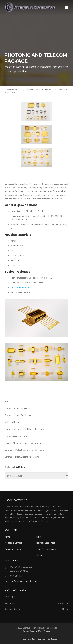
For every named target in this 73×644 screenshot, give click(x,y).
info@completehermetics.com (24, 581)
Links (7, 555)
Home (7, 401)
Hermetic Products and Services (32, 639)
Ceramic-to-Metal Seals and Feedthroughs (24, 450)
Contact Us (53, 639)
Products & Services (13, 543)
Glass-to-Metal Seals (21, 288)
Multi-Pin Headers (13, 422)
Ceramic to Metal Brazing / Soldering (22, 457)
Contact (40, 555)
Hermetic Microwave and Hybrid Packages (24, 429)
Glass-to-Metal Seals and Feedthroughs (23, 443)
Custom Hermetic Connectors (18, 408)
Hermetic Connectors (46, 543)
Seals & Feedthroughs (46, 549)
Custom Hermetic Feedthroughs (19, 415)
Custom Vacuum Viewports (17, 436)
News (39, 537)
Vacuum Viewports (13, 549)
